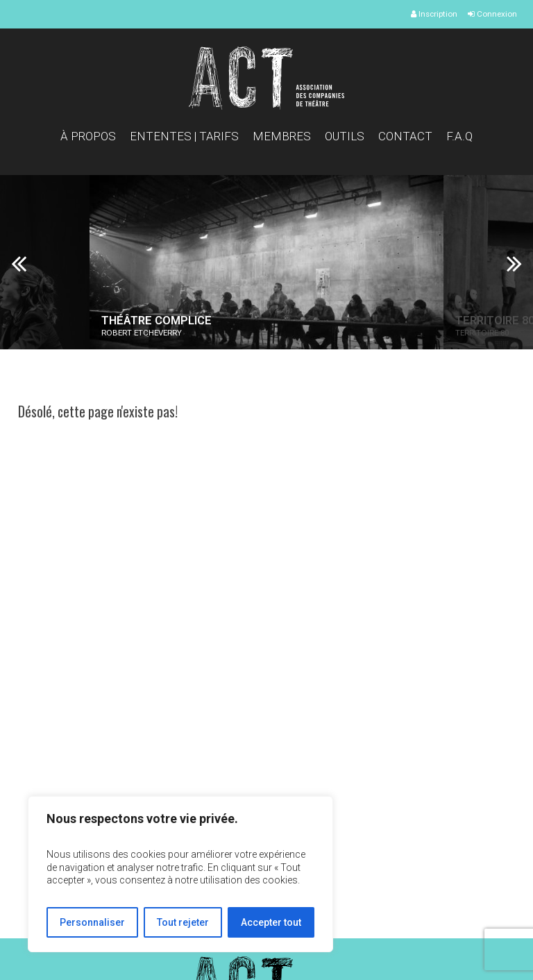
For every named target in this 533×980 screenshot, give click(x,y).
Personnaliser (92, 922)
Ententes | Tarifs (184, 136)
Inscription (434, 14)
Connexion (492, 14)
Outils (345, 136)
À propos (88, 136)
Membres (282, 136)
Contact (405, 136)
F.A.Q (459, 136)
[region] (180, 874)
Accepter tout (271, 922)
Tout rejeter (183, 922)
